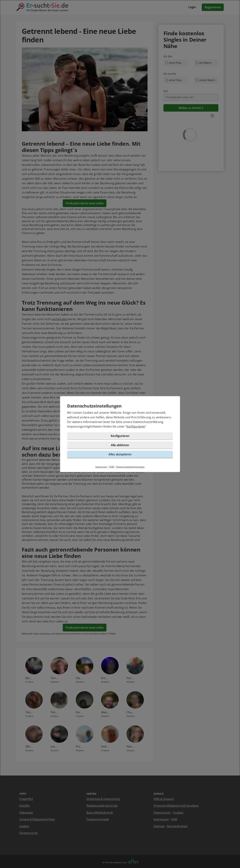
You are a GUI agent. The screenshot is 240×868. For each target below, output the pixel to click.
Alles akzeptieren (120, 454)
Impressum (101, 467)
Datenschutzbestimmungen (131, 467)
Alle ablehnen (120, 445)
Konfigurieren (136, 426)
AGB (112, 467)
